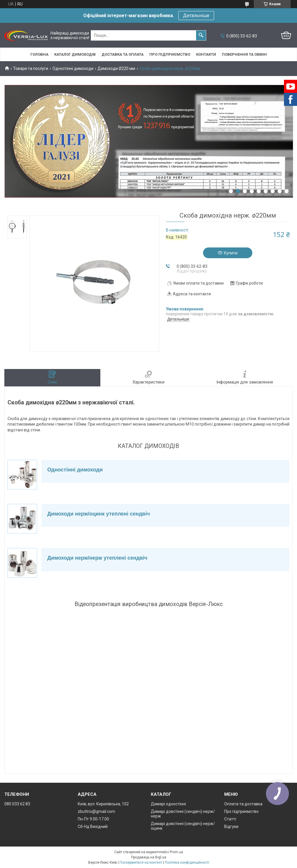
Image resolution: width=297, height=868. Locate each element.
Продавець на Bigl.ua (149, 857)
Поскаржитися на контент (141, 862)
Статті (230, 819)
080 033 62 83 (17, 804)
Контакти (206, 54)
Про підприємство (170, 54)
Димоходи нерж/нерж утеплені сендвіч (97, 558)
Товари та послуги (31, 68)
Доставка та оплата (123, 54)
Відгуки (231, 827)
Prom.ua (176, 852)
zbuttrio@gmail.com (96, 811)
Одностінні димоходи (73, 68)
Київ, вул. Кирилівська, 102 (103, 804)
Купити (231, 253)
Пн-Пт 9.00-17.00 (93, 819)
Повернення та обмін (244, 54)
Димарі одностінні (168, 804)
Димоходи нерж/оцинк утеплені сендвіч (99, 514)
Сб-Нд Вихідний (93, 827)
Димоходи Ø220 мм (116, 68)
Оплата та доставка (243, 804)
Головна (39, 54)
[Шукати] (201, 35)
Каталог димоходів (75, 54)
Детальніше (196, 16)
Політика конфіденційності (187, 862)
